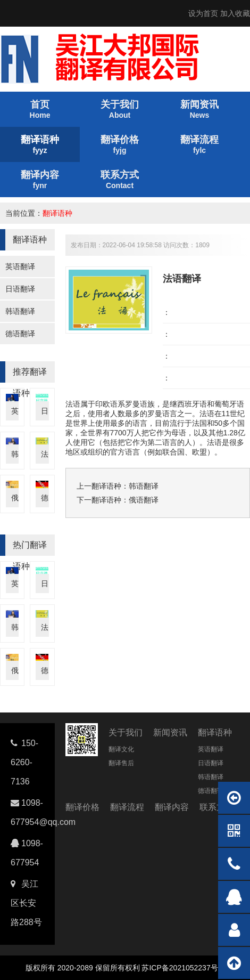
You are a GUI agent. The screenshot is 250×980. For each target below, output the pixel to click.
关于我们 (126, 732)
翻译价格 (82, 807)
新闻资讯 (170, 732)
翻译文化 (121, 749)
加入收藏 (235, 13)
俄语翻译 (144, 500)
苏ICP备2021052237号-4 (183, 968)
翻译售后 (121, 763)
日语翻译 (20, 289)
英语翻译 (20, 266)
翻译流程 (127, 807)
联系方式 (216, 807)
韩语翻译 (20, 311)
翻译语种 (57, 213)
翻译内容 (172, 807)
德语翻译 (20, 334)
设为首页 (203, 13)
